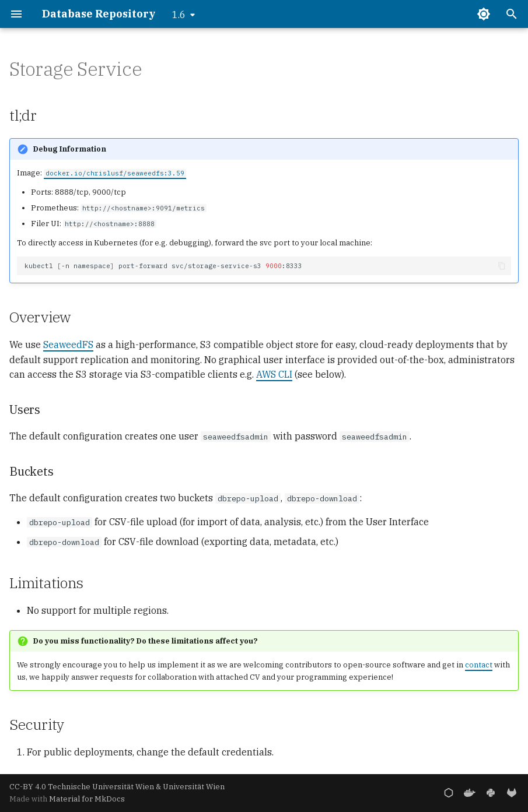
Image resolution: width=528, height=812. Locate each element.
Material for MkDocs (87, 799)
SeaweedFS (68, 345)
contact (479, 665)
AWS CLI (274, 374)
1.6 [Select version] (179, 15)
